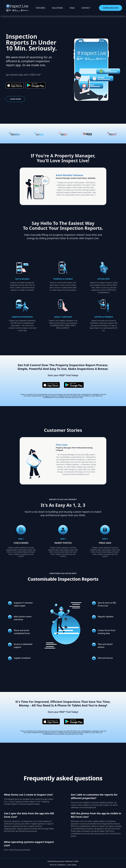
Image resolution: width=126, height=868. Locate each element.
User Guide (72, 865)
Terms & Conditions (58, 865)
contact (86, 8)
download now (110, 8)
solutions (57, 8)
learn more (15, 99)
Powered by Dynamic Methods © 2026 (63, 861)
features (40, 8)
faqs (72, 8)
